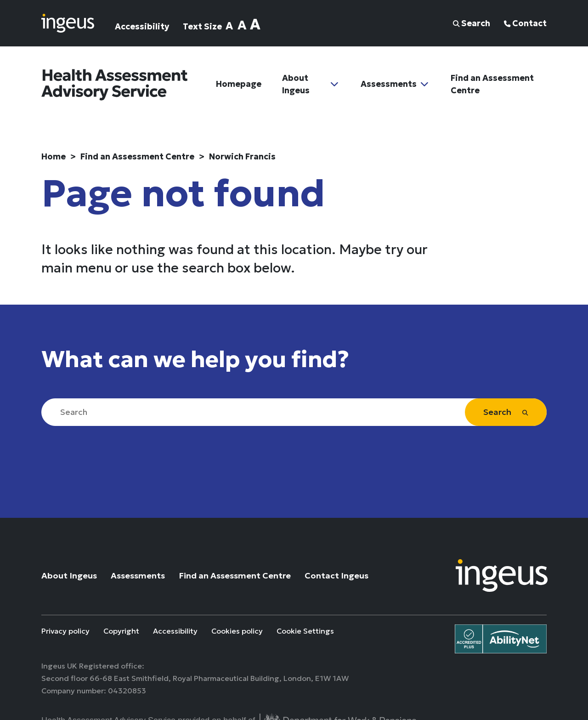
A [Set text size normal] (229, 26)
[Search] (294, 412)
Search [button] (472, 23)
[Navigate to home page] (68, 22)
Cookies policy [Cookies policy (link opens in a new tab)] (237, 631)
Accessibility (142, 26)
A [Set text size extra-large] (255, 25)
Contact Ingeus (336, 575)
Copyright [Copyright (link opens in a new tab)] (121, 631)
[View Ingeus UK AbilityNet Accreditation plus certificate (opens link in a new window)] (501, 638)
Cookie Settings (305, 631)
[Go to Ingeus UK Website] (502, 575)
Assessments (389, 85)
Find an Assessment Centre (492, 85)
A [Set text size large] (242, 25)
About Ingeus (296, 85)
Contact (525, 23)
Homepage (239, 85)
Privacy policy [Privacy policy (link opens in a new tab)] (65, 631)
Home (54, 156)
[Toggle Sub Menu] (334, 85)
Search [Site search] (506, 412)
